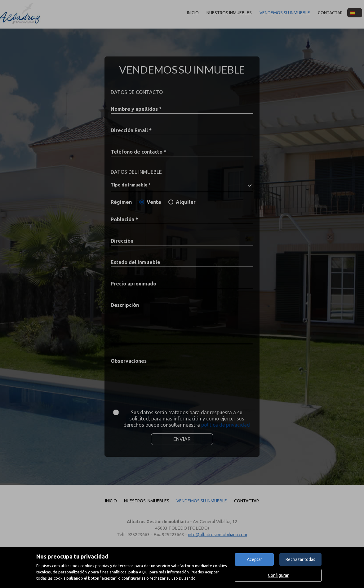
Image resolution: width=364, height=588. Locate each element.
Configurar (278, 575)
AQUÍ (144, 572)
